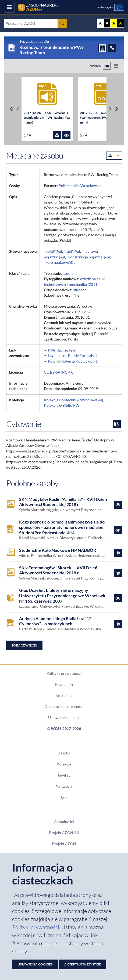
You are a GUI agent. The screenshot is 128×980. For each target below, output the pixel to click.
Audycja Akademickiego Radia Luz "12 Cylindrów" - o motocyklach (55, 621)
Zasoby (64, 753)
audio (69, 273)
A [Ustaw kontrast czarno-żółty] (120, 23)
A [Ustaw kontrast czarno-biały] (107, 23)
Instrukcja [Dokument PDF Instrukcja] (64, 696)
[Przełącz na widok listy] (116, 66)
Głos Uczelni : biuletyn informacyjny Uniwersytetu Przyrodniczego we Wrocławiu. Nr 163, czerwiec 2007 (63, 595)
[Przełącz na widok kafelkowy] (107, 66)
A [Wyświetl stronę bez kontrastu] (100, 23)
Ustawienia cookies (64, 718)
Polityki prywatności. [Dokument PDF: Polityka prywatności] (37, 927)
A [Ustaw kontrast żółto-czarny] (114, 23)
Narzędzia (64, 786)
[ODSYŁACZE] (112, 48)
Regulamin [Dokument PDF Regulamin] (64, 684)
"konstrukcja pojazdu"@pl (88, 257)
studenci (80, 290)
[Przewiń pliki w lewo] (17, 109)
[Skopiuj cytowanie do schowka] (117, 424)
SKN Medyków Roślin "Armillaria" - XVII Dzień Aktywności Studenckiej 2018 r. (63, 502)
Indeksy (64, 775)
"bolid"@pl (53, 251)
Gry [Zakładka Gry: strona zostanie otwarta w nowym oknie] (64, 797)
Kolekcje (64, 764)
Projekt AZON (64, 844)
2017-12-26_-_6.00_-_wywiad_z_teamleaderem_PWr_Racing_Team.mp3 (47, 117)
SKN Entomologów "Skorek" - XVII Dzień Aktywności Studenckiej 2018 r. (58, 570)
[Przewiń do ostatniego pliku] (117, 109)
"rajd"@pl (72, 251)
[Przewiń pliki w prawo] (111, 109)
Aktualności (64, 822)
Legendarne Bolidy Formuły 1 (72, 356)
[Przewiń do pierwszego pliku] (11, 109)
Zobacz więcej (24, 645)
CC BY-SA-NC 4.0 (59, 372)
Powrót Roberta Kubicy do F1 (73, 361)
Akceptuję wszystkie (83, 964)
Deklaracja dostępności (64, 707)
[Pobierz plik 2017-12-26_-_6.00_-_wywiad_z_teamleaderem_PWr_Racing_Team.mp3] (57, 135)
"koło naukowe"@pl (60, 262)
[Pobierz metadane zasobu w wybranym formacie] (114, 156)
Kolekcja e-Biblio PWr (62, 405)
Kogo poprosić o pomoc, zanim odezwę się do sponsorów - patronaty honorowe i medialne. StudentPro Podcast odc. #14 (62, 527)
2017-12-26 (81, 312)
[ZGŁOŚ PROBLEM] (102, 48)
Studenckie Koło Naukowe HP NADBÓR (58, 550)
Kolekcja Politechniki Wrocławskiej (74, 400)
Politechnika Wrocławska (80, 186)
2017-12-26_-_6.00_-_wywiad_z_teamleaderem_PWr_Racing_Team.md (103, 117)
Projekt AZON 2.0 (64, 833)
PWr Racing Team (63, 350)
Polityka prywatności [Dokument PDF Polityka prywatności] (64, 673)
